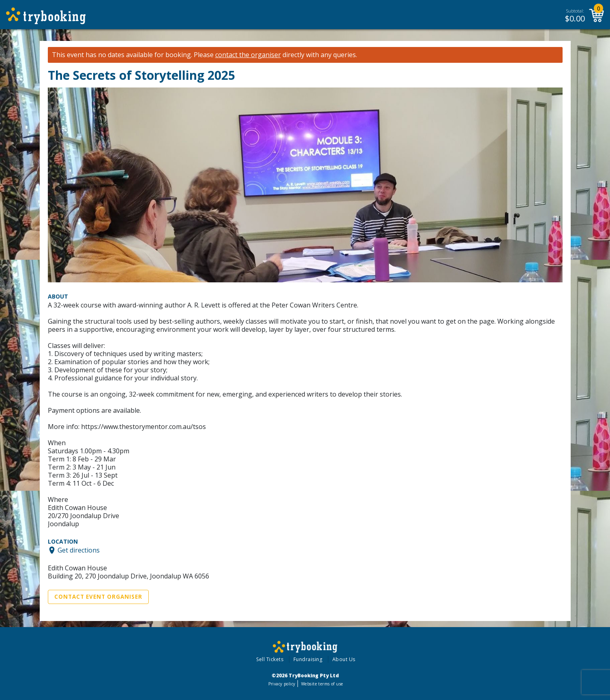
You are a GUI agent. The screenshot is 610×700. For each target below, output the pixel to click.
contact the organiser (248, 55)
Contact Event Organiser (98, 597)
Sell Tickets (270, 659)
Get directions (79, 550)
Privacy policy (282, 684)
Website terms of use (322, 684)
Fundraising (308, 659)
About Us (344, 659)
